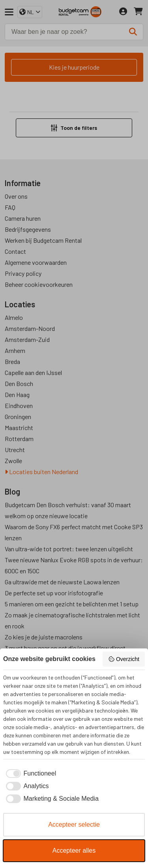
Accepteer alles (74, 850)
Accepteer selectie (74, 825)
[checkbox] (30, 774)
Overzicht (124, 659)
